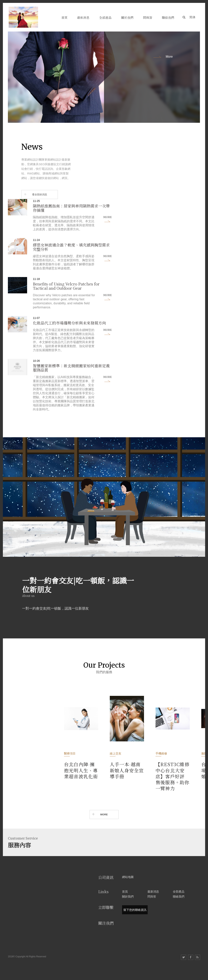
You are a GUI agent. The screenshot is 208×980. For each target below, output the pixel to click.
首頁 (125, 892)
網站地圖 (128, 877)
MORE (104, 814)
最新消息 (153, 892)
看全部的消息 (40, 195)
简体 (192, 17)
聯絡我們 (179, 897)
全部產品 (179, 892)
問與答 (152, 897)
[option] (104, 77)
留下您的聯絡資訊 (135, 910)
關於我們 (128, 897)
